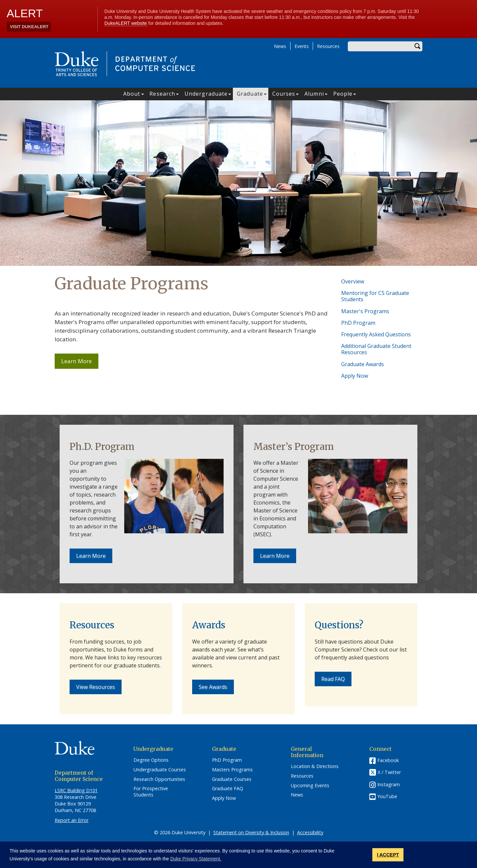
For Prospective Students (151, 792)
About (132, 94)
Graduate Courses (232, 779)
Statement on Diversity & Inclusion (251, 832)
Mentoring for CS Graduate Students (375, 296)
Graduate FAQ (228, 789)
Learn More (80, 363)
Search (417, 46)
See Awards (213, 687)
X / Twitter (389, 772)
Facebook (388, 760)
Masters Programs (232, 770)
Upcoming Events (310, 786)
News (280, 46)
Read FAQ (333, 679)
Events (302, 46)
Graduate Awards (363, 364)
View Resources (96, 687)
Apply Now (355, 376)
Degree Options (151, 760)
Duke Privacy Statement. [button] (196, 859)
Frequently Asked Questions (376, 334)
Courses (284, 94)
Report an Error (72, 820)
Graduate (250, 94)
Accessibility (310, 832)
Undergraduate (206, 94)
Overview (353, 281)
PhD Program (358, 323)
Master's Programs (365, 311)
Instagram (389, 784)
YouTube (387, 796)
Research (162, 94)
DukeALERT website (126, 23)
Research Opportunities (159, 779)
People (343, 94)
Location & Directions (315, 766)
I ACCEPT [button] (388, 855)
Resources (328, 46)
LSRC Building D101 (76, 790)
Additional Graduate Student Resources (376, 349)
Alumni (314, 94)
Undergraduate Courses (160, 770)
